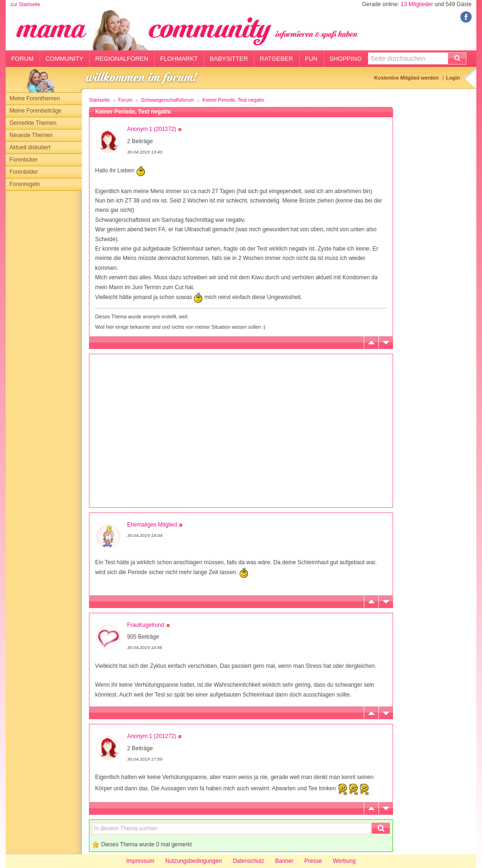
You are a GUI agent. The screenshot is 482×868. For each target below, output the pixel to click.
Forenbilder (24, 172)
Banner (284, 861)
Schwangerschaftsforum (167, 100)
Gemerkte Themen (33, 123)
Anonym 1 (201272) (152, 129)
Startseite (99, 100)
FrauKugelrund (146, 625)
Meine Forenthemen (35, 98)
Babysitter (229, 59)
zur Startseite (25, 4)
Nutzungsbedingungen (193, 861)
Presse (313, 861)
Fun (311, 59)
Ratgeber (277, 59)
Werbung (344, 861)
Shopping (346, 59)
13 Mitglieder (417, 4)
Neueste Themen (31, 135)
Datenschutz (248, 861)
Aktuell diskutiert (30, 147)
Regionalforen (122, 59)
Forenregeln (25, 184)
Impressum (140, 861)
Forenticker (24, 160)
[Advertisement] (44, 332)
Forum (23, 59)
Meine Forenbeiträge (36, 111)
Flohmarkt (179, 59)
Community (64, 59)
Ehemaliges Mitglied (152, 525)
